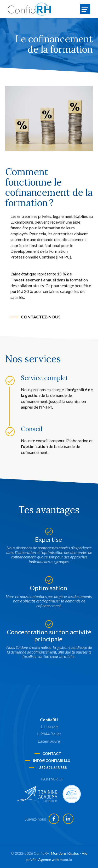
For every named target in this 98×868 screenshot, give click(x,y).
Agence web (48, 860)
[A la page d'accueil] (29, 9)
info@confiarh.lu (52, 761)
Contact (52, 753)
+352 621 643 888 (52, 768)
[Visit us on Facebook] (54, 819)
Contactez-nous (41, 317)
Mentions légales (65, 853)
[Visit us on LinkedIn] (68, 819)
